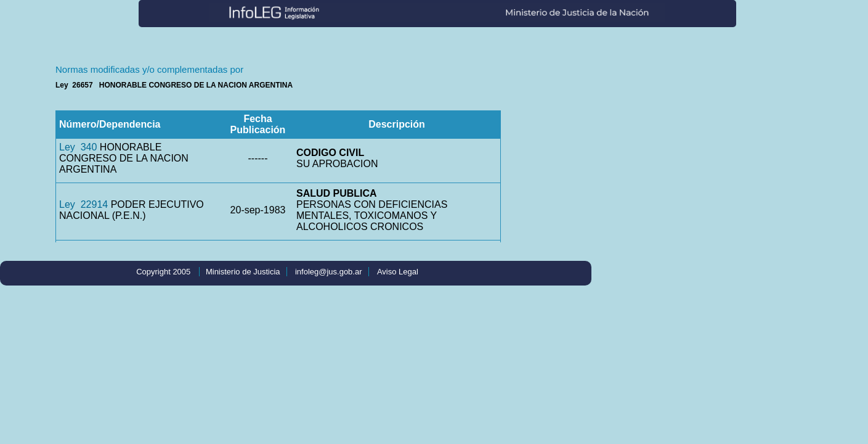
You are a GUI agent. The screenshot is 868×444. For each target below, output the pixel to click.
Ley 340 (78, 147)
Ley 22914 (83, 204)
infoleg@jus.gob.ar (329, 272)
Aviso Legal (398, 272)
